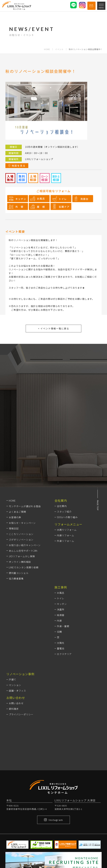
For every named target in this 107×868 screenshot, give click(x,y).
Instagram (53, 820)
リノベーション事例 (20, 674)
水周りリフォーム (67, 530)
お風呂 (61, 593)
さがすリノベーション (21, 540)
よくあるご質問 (17, 512)
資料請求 (14, 709)
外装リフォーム (66, 541)
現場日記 (14, 528)
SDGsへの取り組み (67, 517)
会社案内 (62, 506)
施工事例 (61, 587)
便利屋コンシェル (19, 573)
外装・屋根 (63, 626)
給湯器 (61, 615)
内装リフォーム (66, 535)
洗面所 (61, 609)
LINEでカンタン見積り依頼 (24, 567)
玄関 (59, 632)
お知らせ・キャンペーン (22, 523)
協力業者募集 (16, 579)
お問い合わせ (16, 703)
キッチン (62, 604)
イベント (59, 49)
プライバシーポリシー (21, 714)
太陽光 (61, 643)
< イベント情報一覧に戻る (54, 328)
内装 (59, 621)
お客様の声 (15, 517)
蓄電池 (61, 648)
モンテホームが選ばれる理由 (25, 506)
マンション (15, 685)
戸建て (13, 679)
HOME (47, 49)
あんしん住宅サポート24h (23, 551)
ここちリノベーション (21, 534)
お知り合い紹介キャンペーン (25, 545)
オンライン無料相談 (20, 562)
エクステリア (64, 654)
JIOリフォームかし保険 (22, 556)
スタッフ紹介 (64, 512)
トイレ (61, 598)
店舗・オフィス (17, 691)
